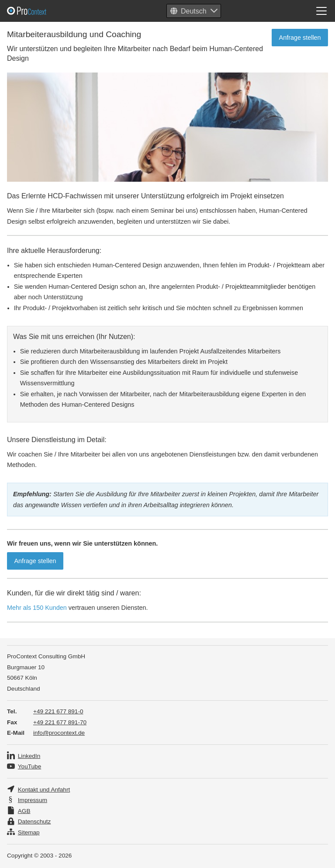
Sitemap (29, 832)
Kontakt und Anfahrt (44, 790)
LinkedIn (29, 756)
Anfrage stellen (300, 38)
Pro (48, 11)
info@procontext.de (59, 733)
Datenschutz (35, 821)
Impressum (33, 800)
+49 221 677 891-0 (58, 711)
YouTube (29, 766)
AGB (24, 811)
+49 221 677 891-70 (60, 722)
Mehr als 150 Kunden (37, 608)
